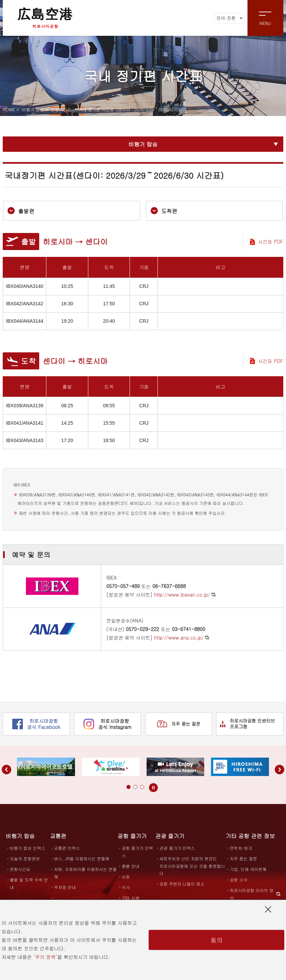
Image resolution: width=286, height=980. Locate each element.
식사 (126, 887)
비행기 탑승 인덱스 (28, 848)
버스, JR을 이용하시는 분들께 (82, 859)
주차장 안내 (65, 887)
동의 (216, 940)
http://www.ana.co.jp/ (179, 638)
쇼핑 (126, 876)
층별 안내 (131, 866)
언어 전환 (229, 18)
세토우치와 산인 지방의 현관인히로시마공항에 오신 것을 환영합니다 (192, 866)
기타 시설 (131, 898)
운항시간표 (61, 109)
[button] (122, 787)
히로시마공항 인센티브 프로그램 (248, 724)
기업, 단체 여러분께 (248, 869)
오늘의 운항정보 (25, 859)
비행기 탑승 (33, 109)
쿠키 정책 (46, 957)
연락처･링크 (241, 848)
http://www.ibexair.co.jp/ (182, 595)
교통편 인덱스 (67, 848)
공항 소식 (239, 880)
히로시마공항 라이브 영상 (252, 894)
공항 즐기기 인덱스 (137, 852)
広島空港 (45, 18)
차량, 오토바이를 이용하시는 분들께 (86, 873)
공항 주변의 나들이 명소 (182, 884)
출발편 (21, 211)
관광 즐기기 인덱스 (177, 848)
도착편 (164, 211)
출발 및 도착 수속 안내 (29, 883)
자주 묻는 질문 (179, 724)
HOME (9, 109)
